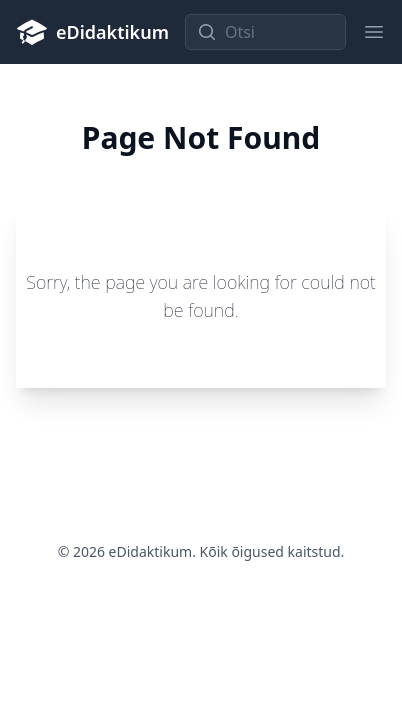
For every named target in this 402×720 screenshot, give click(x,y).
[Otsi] (265, 32)
